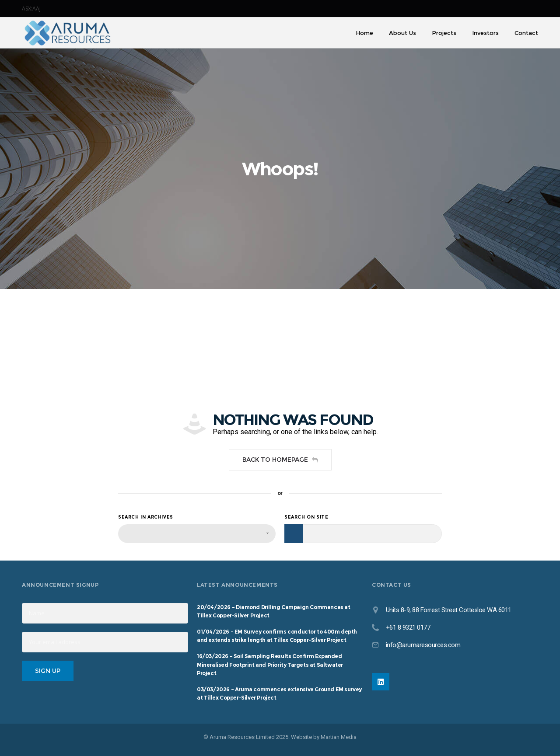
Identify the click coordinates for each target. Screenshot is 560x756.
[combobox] (197, 534)
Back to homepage (280, 460)
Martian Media (339, 737)
